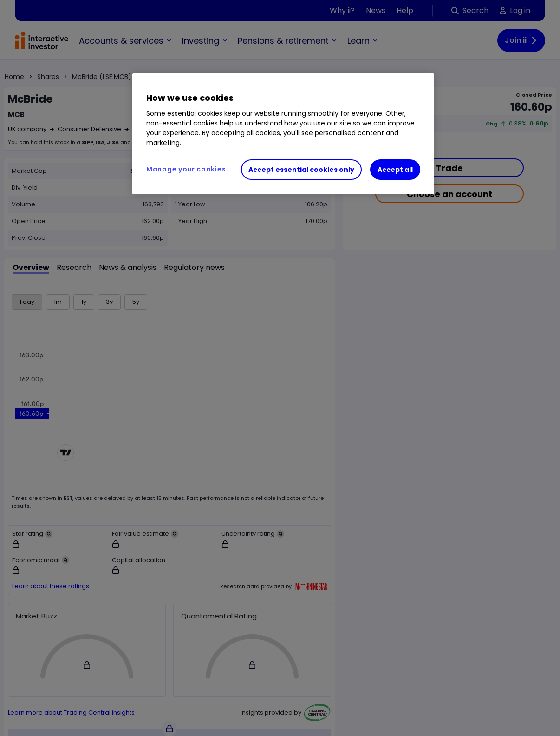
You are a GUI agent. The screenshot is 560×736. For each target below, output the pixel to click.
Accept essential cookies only (301, 170)
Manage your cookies (186, 169)
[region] (283, 134)
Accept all (395, 170)
